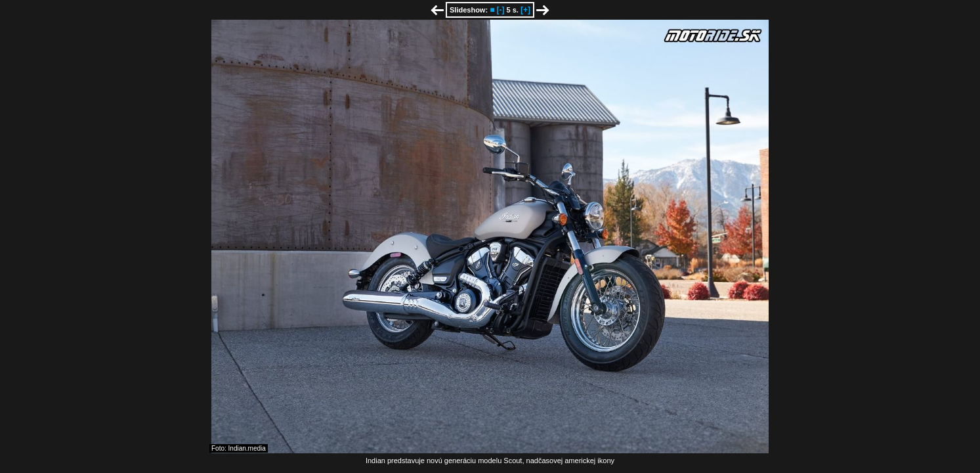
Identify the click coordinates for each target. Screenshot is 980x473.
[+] (525, 10)
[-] (500, 10)
